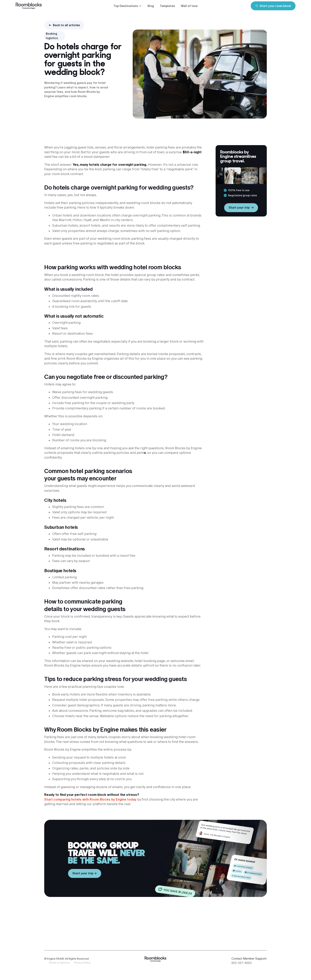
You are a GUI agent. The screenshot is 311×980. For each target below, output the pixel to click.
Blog (151, 6)
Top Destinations (126, 6)
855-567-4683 (242, 963)
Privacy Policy (82, 963)
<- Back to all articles (64, 25)
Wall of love (189, 6)
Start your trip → (84, 873)
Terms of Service (59, 963)
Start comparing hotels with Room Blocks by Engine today (90, 799)
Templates (167, 6)
